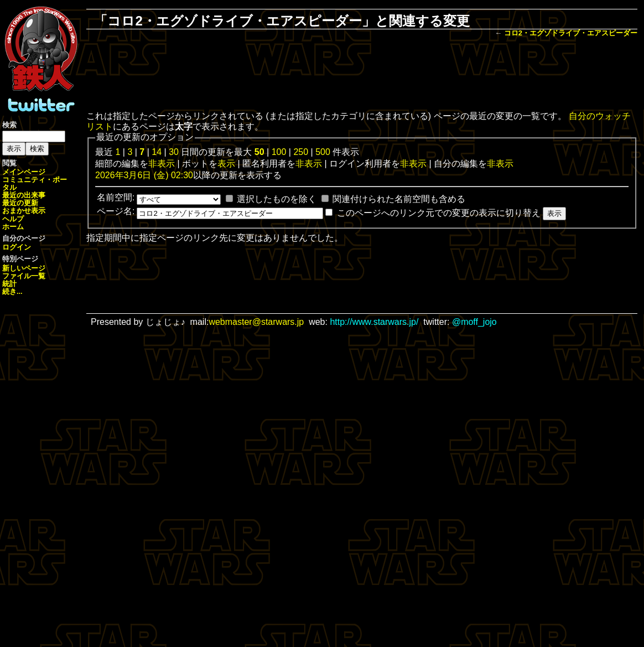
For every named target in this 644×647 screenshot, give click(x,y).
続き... (12, 291)
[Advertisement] (362, 75)
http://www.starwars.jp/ (374, 322)
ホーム (13, 227)
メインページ (24, 172)
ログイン (17, 247)
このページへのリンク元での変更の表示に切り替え (439, 213)
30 (174, 152)
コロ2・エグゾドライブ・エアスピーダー (571, 33)
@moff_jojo (474, 322)
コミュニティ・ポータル (35, 183)
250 (301, 152)
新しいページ (24, 268)
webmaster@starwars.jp (256, 322)
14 (157, 152)
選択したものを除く (277, 199)
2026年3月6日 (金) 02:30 (144, 175)
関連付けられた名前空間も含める (399, 199)
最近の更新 (20, 203)
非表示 (162, 164)
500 (323, 152)
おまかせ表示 (24, 211)
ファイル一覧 (24, 276)
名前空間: (116, 197)
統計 (9, 284)
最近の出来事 (24, 195)
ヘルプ (13, 219)
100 (279, 152)
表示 (226, 164)
